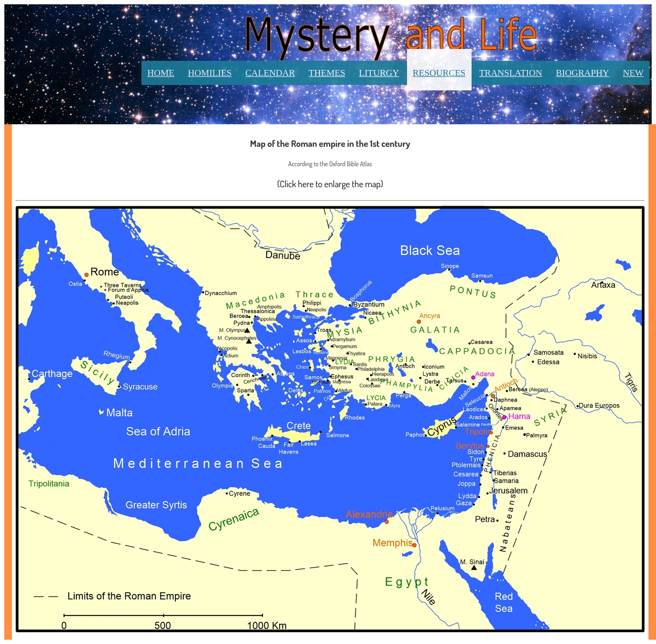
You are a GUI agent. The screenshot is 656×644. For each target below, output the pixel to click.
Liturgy (379, 73)
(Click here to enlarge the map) (330, 184)
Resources (439, 73)
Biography (583, 73)
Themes (327, 73)
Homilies (210, 73)
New (633, 73)
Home (161, 73)
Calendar (270, 73)
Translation (511, 73)
